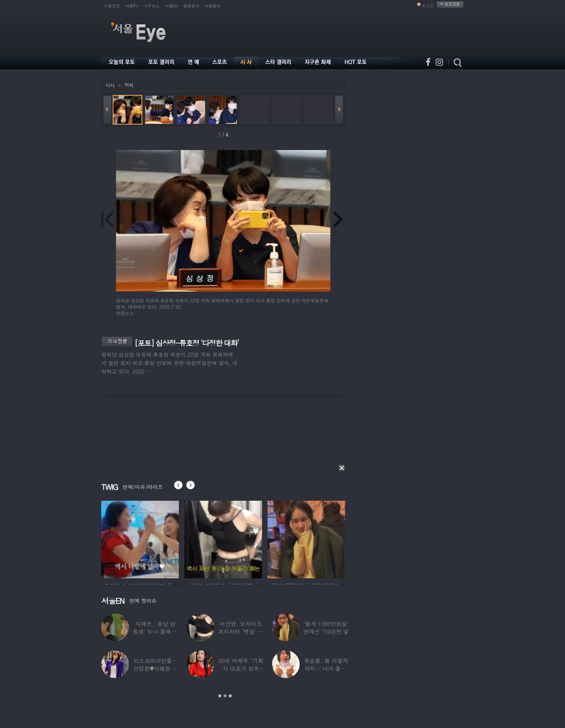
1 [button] (220, 696)
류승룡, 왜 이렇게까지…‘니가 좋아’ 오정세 (326, 668)
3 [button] (230, 696)
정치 (129, 85)
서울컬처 (213, 6)
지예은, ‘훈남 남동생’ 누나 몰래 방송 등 (155, 631)
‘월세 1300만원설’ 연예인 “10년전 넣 (326, 627)
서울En (171, 6)
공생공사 (191, 6)
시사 (110, 85)
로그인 (428, 6)
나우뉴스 (152, 6)
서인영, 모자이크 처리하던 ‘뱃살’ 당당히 (241, 631)
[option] (140, 538)
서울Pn (132, 6)
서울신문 (112, 6)
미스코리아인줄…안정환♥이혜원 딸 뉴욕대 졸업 (155, 668)
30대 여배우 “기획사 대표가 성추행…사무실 (241, 668)
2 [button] (225, 696)
